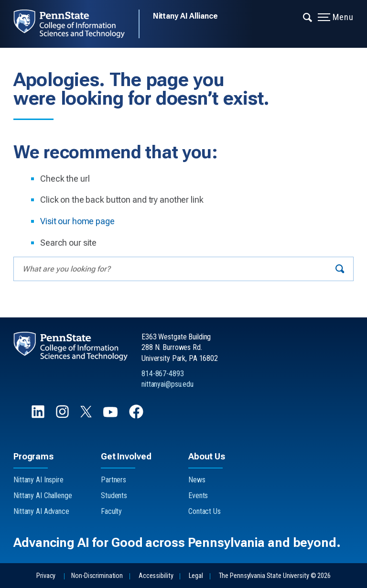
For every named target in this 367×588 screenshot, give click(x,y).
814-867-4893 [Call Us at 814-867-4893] (163, 374)
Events (198, 495)
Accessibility (156, 576)
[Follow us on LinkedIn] (39, 416)
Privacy (46, 576)
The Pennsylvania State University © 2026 (275, 576)
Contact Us (205, 511)
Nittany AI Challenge (43, 495)
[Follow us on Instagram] (63, 416)
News (197, 480)
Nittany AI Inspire (38, 480)
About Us (207, 456)
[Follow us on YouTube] (111, 416)
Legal (196, 576)
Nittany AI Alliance (186, 16)
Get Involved (126, 456)
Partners (113, 480)
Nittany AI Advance (41, 511)
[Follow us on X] (87, 415)
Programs (33, 456)
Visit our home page (77, 221)
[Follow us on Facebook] (137, 416)
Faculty (111, 511)
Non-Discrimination (97, 576)
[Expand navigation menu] (308, 17)
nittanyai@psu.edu (167, 384)
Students (114, 495)
